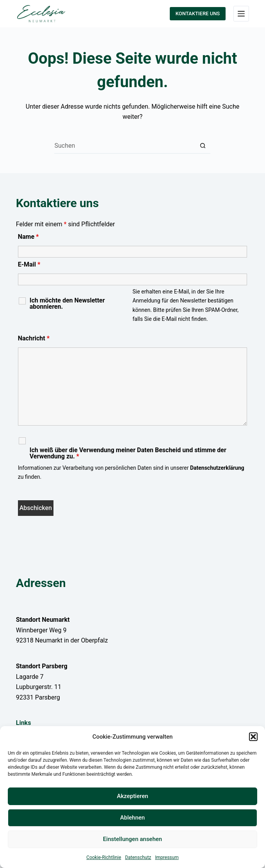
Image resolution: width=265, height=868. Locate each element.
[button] (253, 737)
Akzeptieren (132, 796)
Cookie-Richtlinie (104, 857)
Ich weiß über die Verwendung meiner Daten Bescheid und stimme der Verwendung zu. (128, 453)
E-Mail (29, 264)
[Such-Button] (203, 146)
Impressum (167, 857)
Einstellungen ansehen (132, 839)
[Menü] (241, 14)
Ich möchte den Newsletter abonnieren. (67, 304)
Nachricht (34, 338)
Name (28, 237)
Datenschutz (138, 857)
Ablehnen (132, 818)
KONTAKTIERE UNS (198, 13)
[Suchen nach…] (124, 146)
